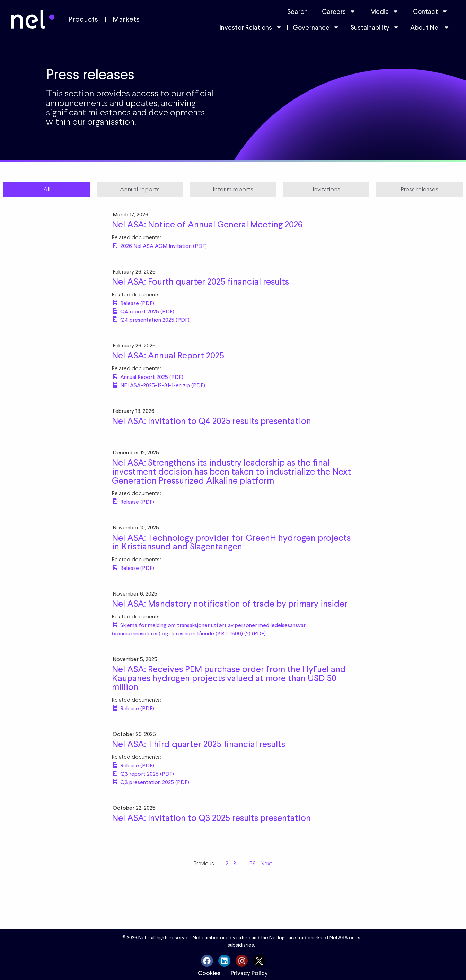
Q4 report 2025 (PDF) (147, 311)
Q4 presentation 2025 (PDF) (154, 320)
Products (83, 19)
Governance (316, 27)
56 (253, 863)
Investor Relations (251, 27)
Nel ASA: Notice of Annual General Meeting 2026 (207, 224)
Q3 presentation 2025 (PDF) (154, 782)
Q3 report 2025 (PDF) (146, 774)
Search (297, 11)
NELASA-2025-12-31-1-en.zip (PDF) (162, 385)
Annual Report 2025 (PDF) (151, 377)
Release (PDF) (137, 303)
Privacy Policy (249, 973)
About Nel (430, 27)
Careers (339, 11)
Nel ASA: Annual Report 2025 (168, 355)
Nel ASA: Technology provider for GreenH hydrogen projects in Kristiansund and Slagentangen (231, 542)
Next (266, 863)
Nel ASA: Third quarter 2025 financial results (199, 744)
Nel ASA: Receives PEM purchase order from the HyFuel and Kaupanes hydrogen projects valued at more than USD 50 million (229, 678)
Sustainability (375, 27)
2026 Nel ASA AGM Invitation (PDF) (163, 246)
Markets (126, 19)
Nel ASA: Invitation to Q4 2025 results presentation (212, 421)
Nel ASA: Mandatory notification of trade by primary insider (230, 604)
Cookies (209, 973)
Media (385, 11)
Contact (430, 11)
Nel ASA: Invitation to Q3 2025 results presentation (211, 818)
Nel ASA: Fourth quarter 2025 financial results (200, 281)
